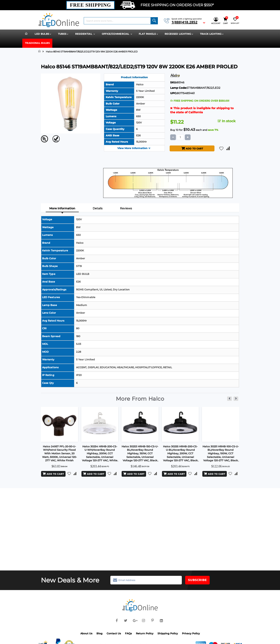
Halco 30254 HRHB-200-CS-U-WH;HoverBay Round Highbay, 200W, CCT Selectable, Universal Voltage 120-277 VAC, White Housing (100, 455)
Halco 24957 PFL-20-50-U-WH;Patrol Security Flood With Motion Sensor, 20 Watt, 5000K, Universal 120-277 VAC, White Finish (59, 453)
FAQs (128, 633)
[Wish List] (235, 21)
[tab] (62, 209)
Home (40, 51)
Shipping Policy (168, 633)
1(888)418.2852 (184, 22)
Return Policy (145, 633)
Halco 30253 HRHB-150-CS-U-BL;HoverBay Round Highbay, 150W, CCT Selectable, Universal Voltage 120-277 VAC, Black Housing (140, 455)
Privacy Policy (191, 633)
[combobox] (121, 21)
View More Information (134, 148)
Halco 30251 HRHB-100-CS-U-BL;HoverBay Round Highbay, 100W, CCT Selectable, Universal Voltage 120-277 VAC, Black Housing (221, 455)
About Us (86, 633)
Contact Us (114, 633)
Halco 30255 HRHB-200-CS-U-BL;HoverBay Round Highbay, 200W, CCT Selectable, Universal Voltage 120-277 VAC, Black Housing (180, 455)
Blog (99, 633)
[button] (221, 148)
